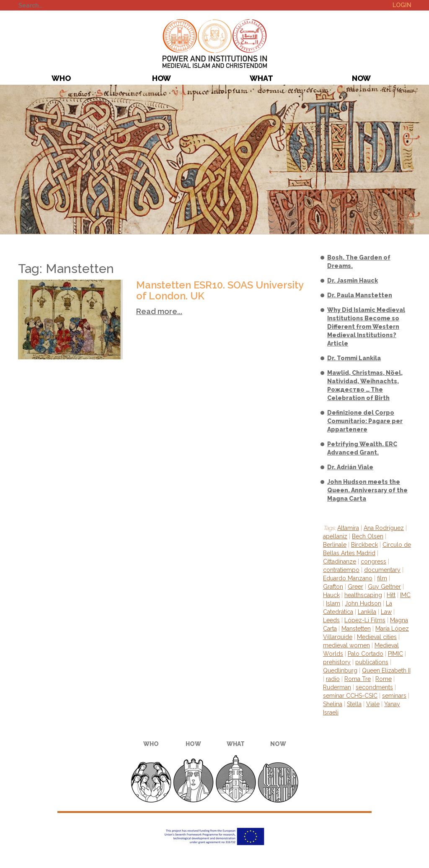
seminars (394, 696)
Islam (333, 603)
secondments (374, 687)
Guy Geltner (384, 587)
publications (372, 662)
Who (61, 78)
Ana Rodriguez (384, 528)
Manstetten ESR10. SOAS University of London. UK (220, 290)
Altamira (348, 528)
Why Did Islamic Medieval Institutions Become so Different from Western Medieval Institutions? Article (366, 327)
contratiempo (341, 570)
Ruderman (337, 687)
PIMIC (215, 43)
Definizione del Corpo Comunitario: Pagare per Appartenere (365, 421)
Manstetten (356, 629)
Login (402, 5)
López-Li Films (365, 620)
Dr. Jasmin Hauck (353, 281)
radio (333, 679)
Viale (373, 704)
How (162, 78)
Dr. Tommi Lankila (354, 358)
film (382, 578)
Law (386, 612)
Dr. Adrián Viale (350, 467)
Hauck (331, 595)
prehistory (337, 662)
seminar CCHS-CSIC (350, 696)
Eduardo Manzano (348, 578)
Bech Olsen (368, 536)
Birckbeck (364, 545)
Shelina (333, 704)
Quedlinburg (340, 670)
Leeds (331, 620)
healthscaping (363, 595)
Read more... (159, 311)
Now (361, 78)
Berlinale (335, 545)
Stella (354, 704)
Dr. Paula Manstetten (360, 295)
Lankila (367, 612)
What (261, 78)
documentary (382, 570)
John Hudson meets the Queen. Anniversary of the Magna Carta (367, 490)
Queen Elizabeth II (386, 670)
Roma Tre (358, 679)
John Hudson (363, 603)
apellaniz (335, 536)
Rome (384, 679)
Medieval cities (377, 637)
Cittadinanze (340, 561)
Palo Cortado (366, 654)
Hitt (391, 595)
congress (373, 561)
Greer (355, 587)
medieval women (346, 645)
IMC (405, 595)
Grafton (333, 587)
